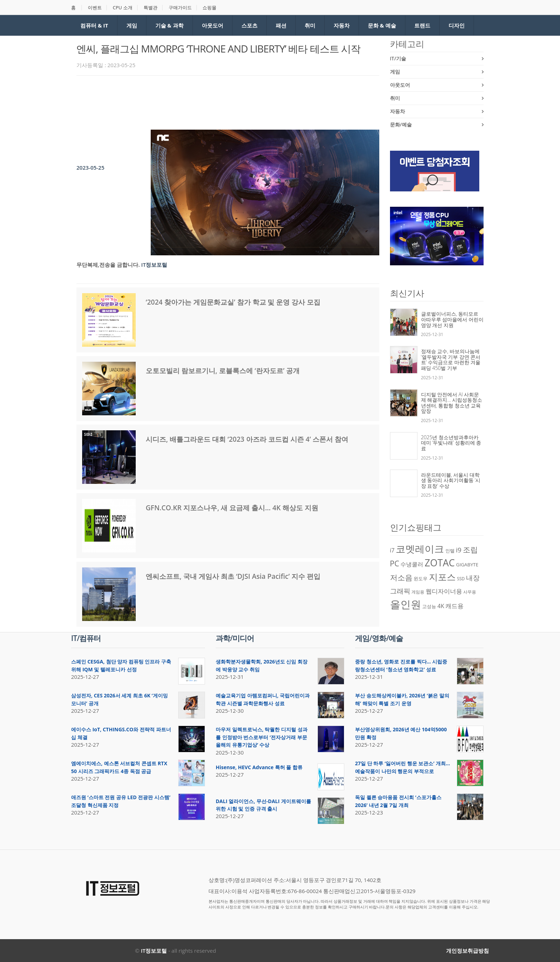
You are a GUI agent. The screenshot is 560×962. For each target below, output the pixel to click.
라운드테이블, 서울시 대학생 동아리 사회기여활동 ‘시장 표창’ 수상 (451, 480)
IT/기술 (398, 58)
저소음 (401, 577)
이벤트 (95, 8)
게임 (132, 25)
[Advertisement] (206, 101)
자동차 (342, 25)
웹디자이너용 (444, 591)
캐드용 (454, 606)
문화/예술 (401, 124)
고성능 (429, 606)
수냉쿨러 (412, 564)
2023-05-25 (90, 167)
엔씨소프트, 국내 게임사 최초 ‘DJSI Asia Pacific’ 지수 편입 (233, 576)
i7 (392, 550)
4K (441, 606)
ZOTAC (440, 563)
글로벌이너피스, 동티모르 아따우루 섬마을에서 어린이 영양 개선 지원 (452, 319)
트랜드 (422, 25)
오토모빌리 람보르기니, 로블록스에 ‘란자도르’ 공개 (223, 371)
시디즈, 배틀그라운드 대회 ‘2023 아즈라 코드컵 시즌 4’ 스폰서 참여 (247, 439)
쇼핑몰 (209, 8)
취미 (310, 25)
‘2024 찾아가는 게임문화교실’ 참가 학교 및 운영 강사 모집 (233, 302)
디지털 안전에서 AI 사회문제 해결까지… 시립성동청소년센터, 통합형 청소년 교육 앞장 (452, 403)
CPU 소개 (123, 8)
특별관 (151, 8)
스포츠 (249, 25)
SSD (461, 579)
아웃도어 (212, 25)
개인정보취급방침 (467, 951)
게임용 (418, 592)
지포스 (442, 577)
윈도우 (421, 578)
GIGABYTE (467, 565)
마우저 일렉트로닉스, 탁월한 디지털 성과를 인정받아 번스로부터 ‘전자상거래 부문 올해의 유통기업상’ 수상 (262, 737)
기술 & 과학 (169, 25)
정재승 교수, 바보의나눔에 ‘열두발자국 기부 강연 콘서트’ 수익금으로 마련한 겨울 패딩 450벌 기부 (451, 360)
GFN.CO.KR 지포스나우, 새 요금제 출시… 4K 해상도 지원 (232, 508)
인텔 (450, 551)
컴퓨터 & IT (94, 25)
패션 (281, 25)
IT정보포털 (154, 265)
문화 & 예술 (382, 25)
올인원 (406, 604)
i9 (459, 550)
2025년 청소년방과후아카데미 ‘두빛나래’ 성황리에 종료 (451, 443)
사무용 (470, 592)
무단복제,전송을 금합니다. (108, 265)
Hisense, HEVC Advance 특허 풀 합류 (259, 767)
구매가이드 (180, 8)
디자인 (457, 25)
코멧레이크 (420, 549)
